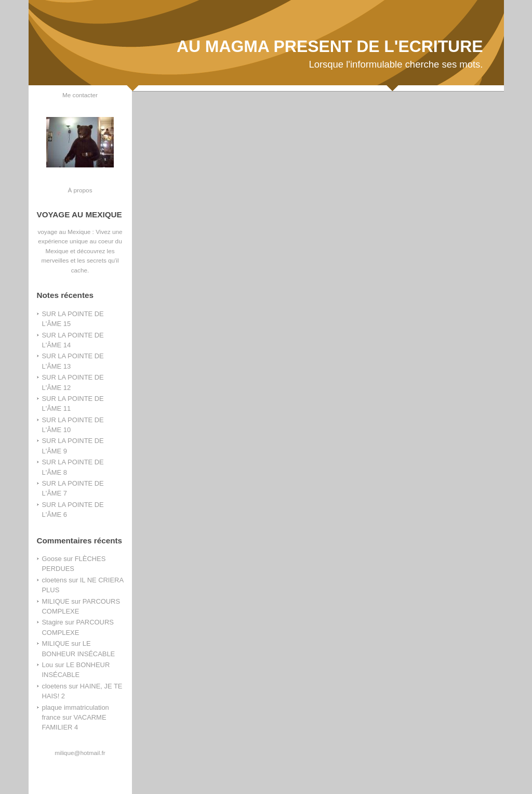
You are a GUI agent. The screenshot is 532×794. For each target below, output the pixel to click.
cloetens (55, 580)
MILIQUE (56, 601)
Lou (48, 665)
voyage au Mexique (64, 232)
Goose (52, 559)
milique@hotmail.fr (80, 753)
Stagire (53, 622)
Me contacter (80, 95)
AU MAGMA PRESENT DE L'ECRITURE (330, 46)
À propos (80, 190)
